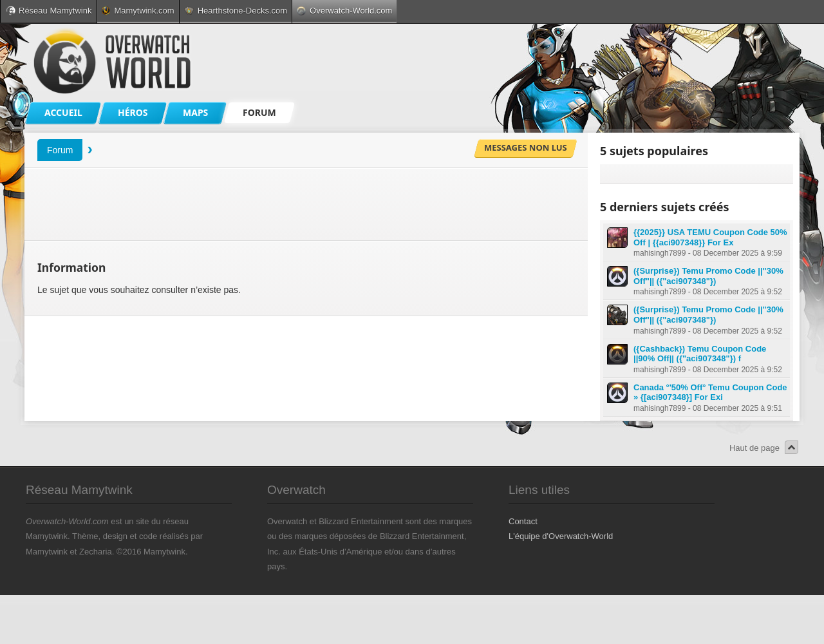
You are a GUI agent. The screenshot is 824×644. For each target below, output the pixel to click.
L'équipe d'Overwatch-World (561, 536)
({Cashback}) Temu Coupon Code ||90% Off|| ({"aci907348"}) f (700, 354)
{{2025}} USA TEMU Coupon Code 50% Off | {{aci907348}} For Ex (710, 237)
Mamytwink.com (138, 11)
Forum (60, 150)
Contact (523, 521)
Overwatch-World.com (344, 11)
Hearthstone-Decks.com (236, 11)
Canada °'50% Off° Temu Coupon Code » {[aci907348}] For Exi (710, 393)
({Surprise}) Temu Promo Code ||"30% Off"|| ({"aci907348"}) (708, 276)
